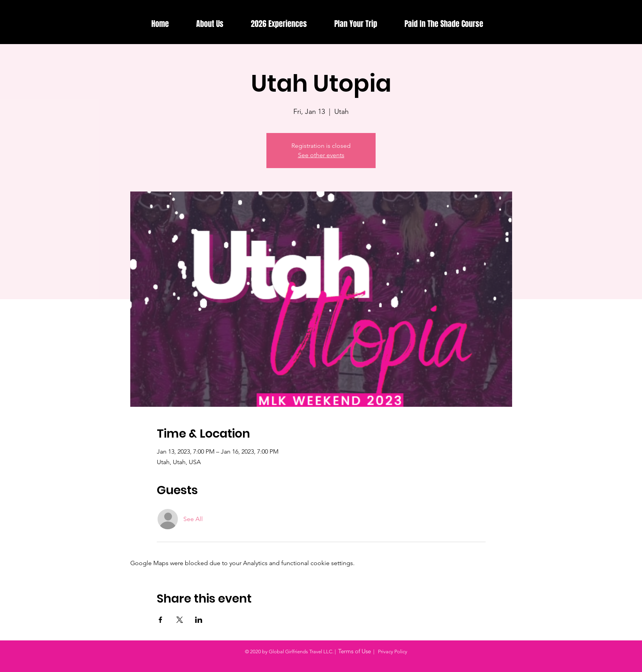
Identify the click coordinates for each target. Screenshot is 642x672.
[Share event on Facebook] (160, 620)
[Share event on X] (180, 620)
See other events (321, 155)
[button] (279, 24)
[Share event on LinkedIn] (199, 620)
